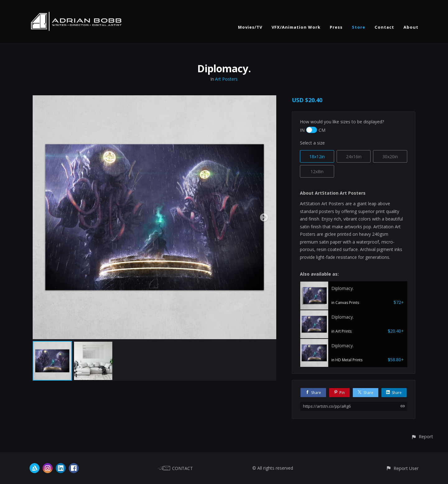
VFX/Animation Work (296, 27)
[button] (422, 437)
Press (336, 27)
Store (359, 27)
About (411, 27)
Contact (384, 27)
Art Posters (226, 79)
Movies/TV (250, 27)
